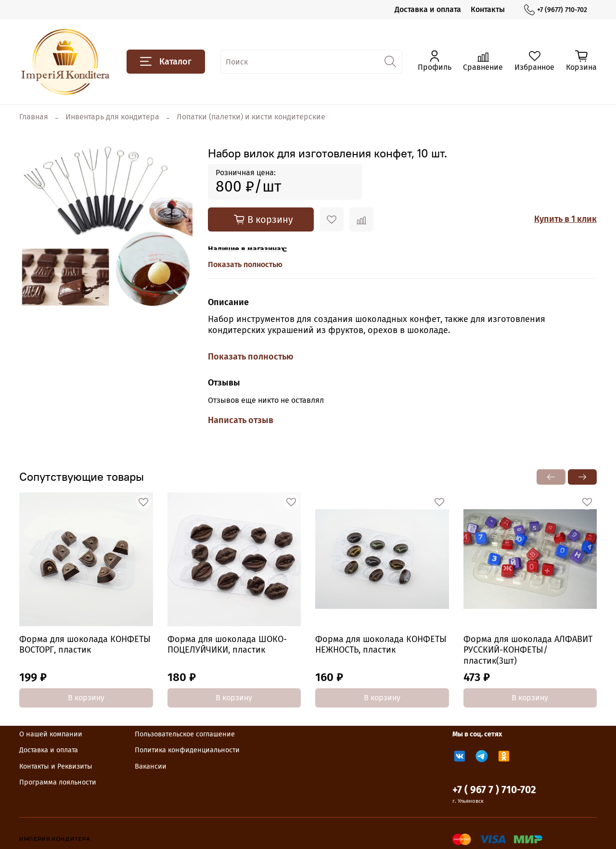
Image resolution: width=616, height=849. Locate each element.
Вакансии (151, 766)
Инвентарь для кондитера (112, 117)
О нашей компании (51, 734)
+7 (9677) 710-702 (556, 10)
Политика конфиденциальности (187, 750)
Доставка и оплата (428, 9)
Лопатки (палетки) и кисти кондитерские (251, 117)
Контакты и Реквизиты (56, 766)
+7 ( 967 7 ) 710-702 (494, 790)
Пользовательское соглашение (185, 734)
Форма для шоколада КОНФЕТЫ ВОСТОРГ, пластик (85, 644)
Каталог (166, 62)
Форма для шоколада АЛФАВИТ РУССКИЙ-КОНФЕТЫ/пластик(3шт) (528, 650)
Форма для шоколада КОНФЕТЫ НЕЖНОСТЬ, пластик (381, 644)
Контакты (488, 9)
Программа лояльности (58, 782)
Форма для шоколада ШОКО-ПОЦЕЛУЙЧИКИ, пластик (227, 644)
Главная (34, 117)
